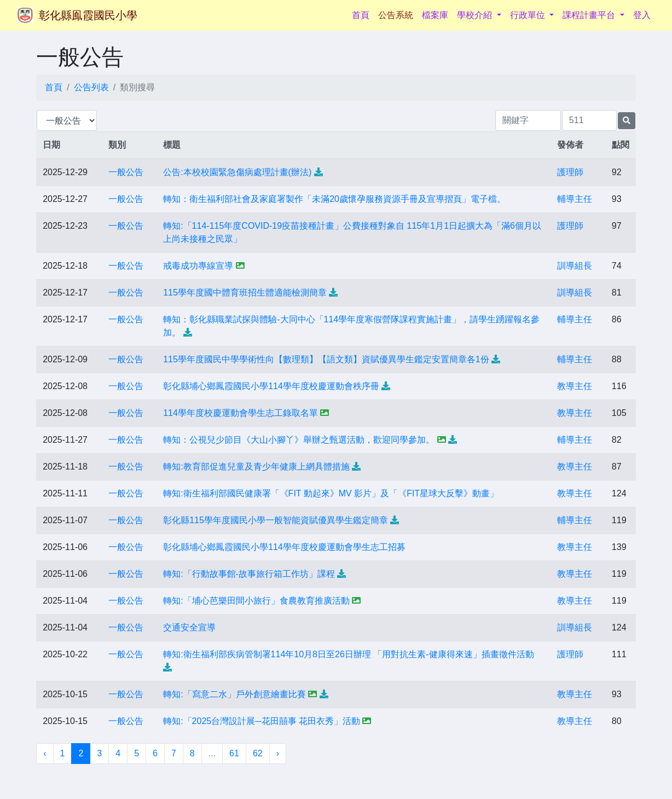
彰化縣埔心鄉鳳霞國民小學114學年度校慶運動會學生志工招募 (284, 547)
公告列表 (91, 87)
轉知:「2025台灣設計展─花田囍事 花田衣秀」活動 (262, 721)
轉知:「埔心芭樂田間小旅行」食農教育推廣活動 (256, 601)
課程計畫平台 (590, 15)
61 (234, 753)
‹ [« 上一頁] (45, 753)
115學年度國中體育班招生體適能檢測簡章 (245, 293)
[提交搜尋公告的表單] (627, 121)
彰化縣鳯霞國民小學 (88, 15)
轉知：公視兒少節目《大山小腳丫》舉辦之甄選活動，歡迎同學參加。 (299, 440)
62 (258, 753)
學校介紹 (476, 15)
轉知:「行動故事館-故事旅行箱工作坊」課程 (249, 574)
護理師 (570, 172)
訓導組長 (575, 266)
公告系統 (396, 15)
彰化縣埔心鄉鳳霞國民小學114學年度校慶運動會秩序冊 (271, 386)
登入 (642, 15)
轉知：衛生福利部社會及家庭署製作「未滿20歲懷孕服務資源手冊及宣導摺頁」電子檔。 (334, 199)
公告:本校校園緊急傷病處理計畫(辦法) (237, 172)
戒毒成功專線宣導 (198, 266)
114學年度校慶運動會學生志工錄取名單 (241, 413)
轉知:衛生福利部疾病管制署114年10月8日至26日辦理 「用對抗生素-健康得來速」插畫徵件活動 (348, 654)
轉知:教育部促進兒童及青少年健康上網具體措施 (256, 467)
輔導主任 (575, 199)
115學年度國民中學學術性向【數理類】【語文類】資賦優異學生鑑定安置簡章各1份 (326, 359)
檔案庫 (435, 15)
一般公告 (126, 172)
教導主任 (575, 386)
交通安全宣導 (189, 627)
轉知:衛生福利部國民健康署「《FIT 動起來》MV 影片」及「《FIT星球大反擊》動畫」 (331, 493)
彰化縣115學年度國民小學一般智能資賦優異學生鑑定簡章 (276, 520)
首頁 (363, 14)
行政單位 (529, 15)
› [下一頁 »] (278, 753)
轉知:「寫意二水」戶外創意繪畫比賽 (234, 694)
